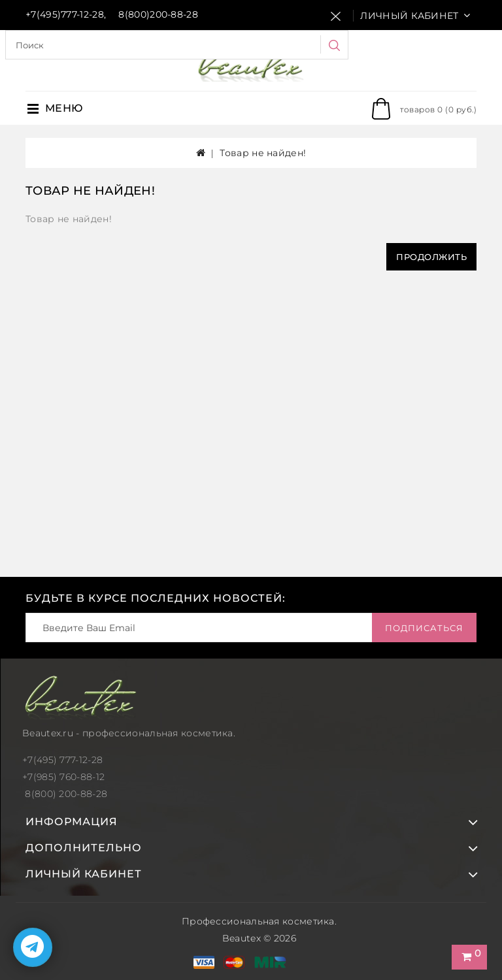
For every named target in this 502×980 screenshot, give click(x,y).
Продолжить (431, 257)
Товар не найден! (263, 153)
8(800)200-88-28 (158, 14)
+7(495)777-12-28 (65, 14)
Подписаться (424, 628)
